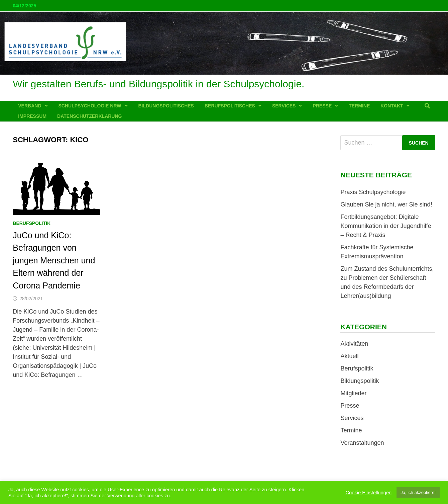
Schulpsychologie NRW (90, 106)
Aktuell (349, 356)
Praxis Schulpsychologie (373, 192)
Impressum (32, 116)
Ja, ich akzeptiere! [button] (418, 492)
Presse (322, 106)
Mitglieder (353, 393)
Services (284, 106)
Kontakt (392, 106)
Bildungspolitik (360, 381)
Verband (30, 106)
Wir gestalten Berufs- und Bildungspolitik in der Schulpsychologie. (158, 84)
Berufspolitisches (230, 106)
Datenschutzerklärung (89, 116)
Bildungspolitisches (166, 106)
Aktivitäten (354, 344)
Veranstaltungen (362, 443)
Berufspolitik (32, 223)
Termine (359, 106)
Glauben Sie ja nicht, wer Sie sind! (386, 204)
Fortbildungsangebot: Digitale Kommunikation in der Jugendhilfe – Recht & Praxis (386, 226)
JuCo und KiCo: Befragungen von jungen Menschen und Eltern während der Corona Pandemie (54, 260)
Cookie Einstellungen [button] (369, 493)
